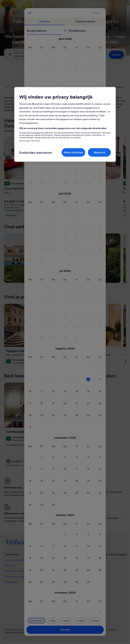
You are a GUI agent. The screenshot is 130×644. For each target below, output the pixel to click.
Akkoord (99, 152)
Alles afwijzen (73, 152)
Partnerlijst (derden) (30, 141)
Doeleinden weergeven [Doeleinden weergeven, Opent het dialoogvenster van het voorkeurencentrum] (36, 152)
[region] (65, 124)
